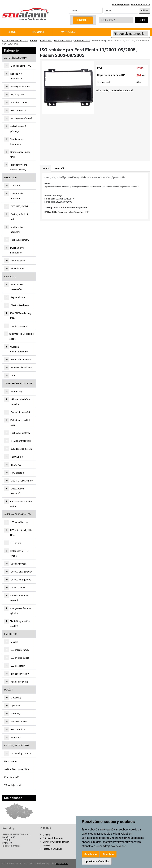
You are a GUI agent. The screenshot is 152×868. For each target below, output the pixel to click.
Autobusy (16, 737)
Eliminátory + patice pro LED (20, 624)
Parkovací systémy (20, 433)
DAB (13, 375)
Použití (9, 690)
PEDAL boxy (17, 457)
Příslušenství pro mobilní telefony (18, 167)
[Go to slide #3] (86, 147)
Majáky (14, 642)
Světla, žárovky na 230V (17, 769)
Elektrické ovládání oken (20, 422)
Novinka (38, 32)
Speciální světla (19, 564)
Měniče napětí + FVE (21, 66)
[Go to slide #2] (68, 147)
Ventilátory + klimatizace (17, 142)
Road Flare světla (19, 682)
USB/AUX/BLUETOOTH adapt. (21, 336)
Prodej (83, 20)
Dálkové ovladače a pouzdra (20, 402)
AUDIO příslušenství (21, 360)
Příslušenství (17, 269)
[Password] (121, 11)
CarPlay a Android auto (20, 217)
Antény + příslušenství (22, 367)
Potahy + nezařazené (21, 118)
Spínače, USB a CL (20, 102)
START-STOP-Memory (22, 481)
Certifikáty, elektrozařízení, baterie (56, 843)
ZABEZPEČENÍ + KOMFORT (18, 383)
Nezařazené (10, 761)
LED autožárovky (19, 522)
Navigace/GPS (18, 261)
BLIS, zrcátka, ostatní (21, 449)
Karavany (15, 714)
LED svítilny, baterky (21, 753)
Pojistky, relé (17, 94)
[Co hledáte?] (116, 20)
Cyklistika (16, 706)
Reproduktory (18, 297)
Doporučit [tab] (59, 168)
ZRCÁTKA (16, 465)
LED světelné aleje (20, 658)
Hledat (141, 20)
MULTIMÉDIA (11, 178)
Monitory (15, 185)
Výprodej (68, 32)
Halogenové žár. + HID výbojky (21, 611)
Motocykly (16, 698)
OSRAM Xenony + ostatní (19, 598)
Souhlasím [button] (91, 854)
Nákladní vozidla (19, 721)
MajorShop (62, 863)
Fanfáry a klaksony (20, 87)
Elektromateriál (18, 110)
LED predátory (18, 666)
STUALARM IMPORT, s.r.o (15, 40)
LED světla (16, 543)
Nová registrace (121, 4)
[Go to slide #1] (50, 147)
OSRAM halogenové (21, 580)
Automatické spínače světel (21, 504)
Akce (12, 32)
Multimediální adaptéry (17, 229)
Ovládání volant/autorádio (19, 349)
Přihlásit (145, 11)
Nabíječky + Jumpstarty (16, 76)
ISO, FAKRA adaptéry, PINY (21, 316)
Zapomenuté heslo (140, 4)
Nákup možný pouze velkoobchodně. (115, 90)
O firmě (46, 835)
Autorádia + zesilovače (17, 287)
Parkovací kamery (20, 240)
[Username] (86, 11)
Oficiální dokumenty (53, 838)
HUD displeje (17, 473)
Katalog (34, 40)
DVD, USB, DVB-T (19, 206)
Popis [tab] (46, 168)
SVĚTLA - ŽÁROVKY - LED (18, 514)
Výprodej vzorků (13, 785)
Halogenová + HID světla (19, 553)
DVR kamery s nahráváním (17, 250)
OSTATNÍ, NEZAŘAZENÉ (17, 745)
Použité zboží (11, 777)
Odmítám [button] (108, 854)
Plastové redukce (63, 40)
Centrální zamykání (20, 412)
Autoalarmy (16, 391)
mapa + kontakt (11, 846)
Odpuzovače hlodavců (17, 491)
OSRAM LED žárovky (21, 572)
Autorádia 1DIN (82, 40)
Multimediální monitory (17, 196)
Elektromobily (18, 729)
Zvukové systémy (20, 674)
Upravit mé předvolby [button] (97, 861)
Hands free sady (19, 326)
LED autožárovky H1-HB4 (21, 533)
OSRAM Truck (18, 588)
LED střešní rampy (20, 650)
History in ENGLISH (52, 849)
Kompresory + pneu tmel (20, 154)
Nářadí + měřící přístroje (18, 129)
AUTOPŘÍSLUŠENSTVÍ (16, 58)
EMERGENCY (11, 634)
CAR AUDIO (46, 40)
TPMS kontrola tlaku (21, 441)
